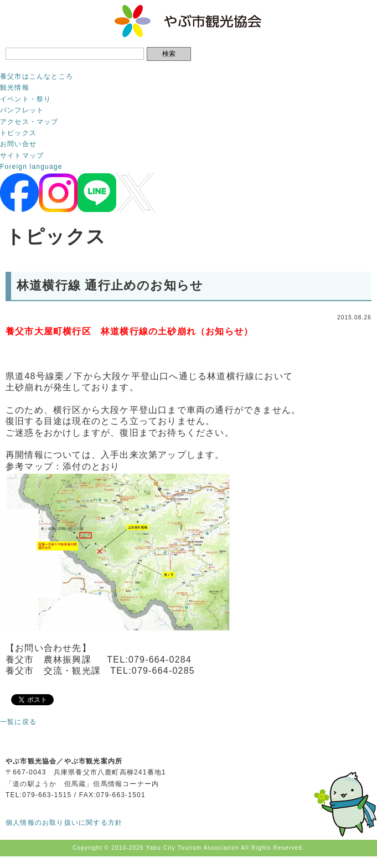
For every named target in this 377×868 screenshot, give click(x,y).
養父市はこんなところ (37, 76)
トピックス (18, 133)
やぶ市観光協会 (188, 21)
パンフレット (22, 110)
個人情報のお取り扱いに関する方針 (64, 823)
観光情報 (15, 87)
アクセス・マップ (29, 122)
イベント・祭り (25, 99)
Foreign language (31, 167)
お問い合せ (18, 144)
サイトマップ (22, 156)
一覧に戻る (18, 722)
